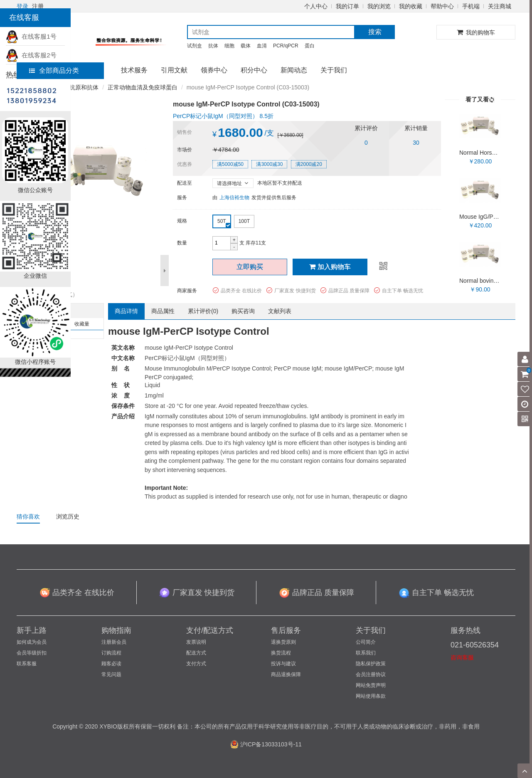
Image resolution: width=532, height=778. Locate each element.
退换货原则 (283, 642)
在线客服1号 (31, 36)
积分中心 (254, 70)
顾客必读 (111, 664)
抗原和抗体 (84, 87)
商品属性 (163, 311)
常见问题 (111, 674)
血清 (262, 46)
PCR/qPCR (286, 46)
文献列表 (280, 311)
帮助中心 (442, 6)
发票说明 (196, 642)
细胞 (229, 46)
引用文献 (174, 70)
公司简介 (366, 642)
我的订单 (347, 6)
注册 (38, 6)
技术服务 (134, 70)
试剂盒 (195, 46)
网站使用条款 (371, 696)
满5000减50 (230, 164)
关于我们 (334, 70)
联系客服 (27, 664)
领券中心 (214, 70)
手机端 (471, 6)
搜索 (375, 32)
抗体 (213, 46)
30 (416, 143)
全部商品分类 (54, 70)
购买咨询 (243, 311)
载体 (246, 46)
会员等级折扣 (32, 653)
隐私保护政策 (371, 664)
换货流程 (281, 653)
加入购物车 (330, 267)
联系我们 (366, 653)
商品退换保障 (286, 674)
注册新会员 (114, 642)
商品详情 (126, 311)
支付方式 (196, 664)
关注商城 (500, 6)
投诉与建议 (283, 664)
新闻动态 (294, 70)
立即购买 (250, 267)
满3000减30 (269, 164)
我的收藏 (411, 6)
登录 (22, 6)
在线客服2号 (31, 55)
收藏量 (82, 324)
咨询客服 (462, 657)
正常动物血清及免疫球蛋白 (143, 87)
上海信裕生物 (234, 198)
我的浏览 (379, 6)
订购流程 (111, 653)
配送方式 (196, 653)
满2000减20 (309, 164)
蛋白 (310, 46)
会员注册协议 (371, 674)
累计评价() (203, 311)
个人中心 (316, 6)
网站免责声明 (371, 685)
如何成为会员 (32, 642)
